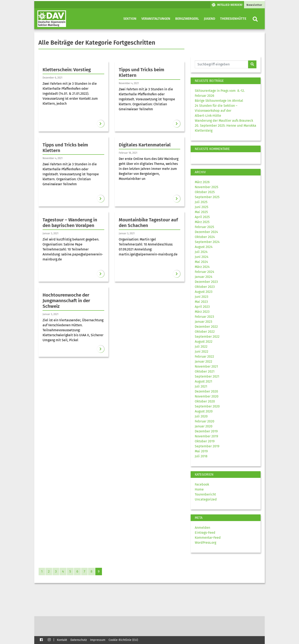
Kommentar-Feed (208, 538)
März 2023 (202, 312)
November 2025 (206, 187)
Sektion (130, 19)
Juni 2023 (202, 297)
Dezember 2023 (206, 282)
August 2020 (204, 411)
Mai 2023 (201, 302)
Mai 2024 (201, 262)
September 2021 (207, 376)
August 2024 (204, 247)
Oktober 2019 (205, 441)
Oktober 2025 (205, 192)
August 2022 (204, 342)
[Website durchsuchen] (221, 64)
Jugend (210, 19)
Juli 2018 (201, 456)
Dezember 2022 (206, 327)
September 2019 (207, 446)
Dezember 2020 (206, 391)
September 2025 (207, 197)
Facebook (202, 484)
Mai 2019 (201, 451)
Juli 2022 (201, 347)
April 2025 (202, 217)
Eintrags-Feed (205, 533)
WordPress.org (205, 543)
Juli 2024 (201, 252)
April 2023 (202, 307)
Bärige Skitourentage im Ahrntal (219, 101)
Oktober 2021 (205, 371)
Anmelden (202, 528)
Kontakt (62, 640)
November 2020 (207, 396)
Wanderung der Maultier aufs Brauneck (224, 121)
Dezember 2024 (206, 232)
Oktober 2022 (205, 332)
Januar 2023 (203, 322)
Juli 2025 (201, 202)
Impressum (98, 640)
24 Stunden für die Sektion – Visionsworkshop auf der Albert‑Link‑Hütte (216, 111)
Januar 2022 (203, 361)
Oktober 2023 (205, 287)
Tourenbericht (205, 494)
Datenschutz (79, 640)
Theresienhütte (233, 19)
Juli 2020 (201, 416)
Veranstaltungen (156, 19)
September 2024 (207, 242)
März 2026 (202, 182)
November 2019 (206, 436)
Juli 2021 (201, 386)
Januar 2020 (204, 426)
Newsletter (254, 5)
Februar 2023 (204, 317)
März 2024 (202, 267)
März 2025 (202, 222)
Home (199, 489)
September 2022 (207, 337)
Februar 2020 (205, 421)
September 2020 (207, 406)
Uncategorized (206, 499)
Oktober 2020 (205, 401)
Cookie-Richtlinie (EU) (123, 640)
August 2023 (204, 292)
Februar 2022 (204, 356)
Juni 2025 (202, 207)
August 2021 (203, 381)
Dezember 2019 (206, 431)
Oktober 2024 (205, 237)
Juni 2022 (202, 351)
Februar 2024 (205, 272)
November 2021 (206, 366)
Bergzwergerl (187, 19)
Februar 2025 (204, 227)
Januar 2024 (204, 277)
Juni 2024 (202, 257)
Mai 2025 (201, 212)
